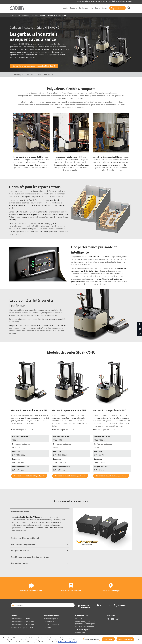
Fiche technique (17, 429)
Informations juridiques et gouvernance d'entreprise (85, 623)
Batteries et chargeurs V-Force (22, 628)
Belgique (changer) (126, 1)
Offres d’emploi (81, 633)
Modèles (30, 75)
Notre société (80, 619)
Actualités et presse (89, 1)
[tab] (40, 512)
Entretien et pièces (51, 619)
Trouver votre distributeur (111, 1)
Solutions (73, 8)
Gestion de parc (50, 622)
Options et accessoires (45, 75)
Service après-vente (86, 8)
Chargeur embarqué (20, 551)
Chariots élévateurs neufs (20, 619)
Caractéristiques (17, 75)
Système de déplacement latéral (25, 538)
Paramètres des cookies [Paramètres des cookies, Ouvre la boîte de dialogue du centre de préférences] (92, 639)
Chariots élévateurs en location (23, 622)
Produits (65, 8)
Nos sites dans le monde (85, 627)
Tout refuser (108, 639)
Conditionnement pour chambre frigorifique (30, 557)
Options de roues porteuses (23, 544)
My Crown (99, 1)
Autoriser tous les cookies (125, 639)
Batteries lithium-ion (20, 512)
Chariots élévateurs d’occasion (22, 625)
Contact (79, 1)
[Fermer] (139, 639)
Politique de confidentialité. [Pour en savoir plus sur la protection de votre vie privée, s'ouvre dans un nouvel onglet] (68, 642)
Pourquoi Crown (101, 8)
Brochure (29, 429)
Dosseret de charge (19, 563)
